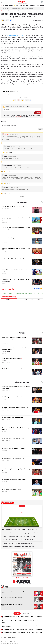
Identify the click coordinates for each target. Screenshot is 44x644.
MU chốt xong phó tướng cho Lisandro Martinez (14, 397)
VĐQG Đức (4, 252)
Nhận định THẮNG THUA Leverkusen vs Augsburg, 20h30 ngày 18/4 (21, 533)
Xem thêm (22, 197)
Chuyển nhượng (8, 11)
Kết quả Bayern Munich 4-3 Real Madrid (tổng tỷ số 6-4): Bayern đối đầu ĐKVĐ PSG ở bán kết (23, 626)
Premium (12, 5)
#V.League (31, 8)
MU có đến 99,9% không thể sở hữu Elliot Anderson (15, 479)
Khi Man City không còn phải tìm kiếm (13, 369)
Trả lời (8, 143)
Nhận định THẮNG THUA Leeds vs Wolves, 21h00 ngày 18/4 (19, 540)
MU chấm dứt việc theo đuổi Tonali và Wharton (14, 448)
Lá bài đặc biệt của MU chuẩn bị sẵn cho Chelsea (14, 207)
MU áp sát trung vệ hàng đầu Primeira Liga (13, 459)
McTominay (15, 94)
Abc (6, 156)
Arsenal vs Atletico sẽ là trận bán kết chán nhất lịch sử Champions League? (16, 349)
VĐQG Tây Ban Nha (6, 281)
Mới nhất (5, 5)
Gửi (40, 129)
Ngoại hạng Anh (5, 209)
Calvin (6, 187)
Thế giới (3, 231)
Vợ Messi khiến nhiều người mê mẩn (11, 238)
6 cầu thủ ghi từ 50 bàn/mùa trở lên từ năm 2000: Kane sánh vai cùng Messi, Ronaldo (16, 228)
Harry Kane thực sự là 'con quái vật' (12, 359)
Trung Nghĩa (6, 91)
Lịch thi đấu (8, 289)
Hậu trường (4, 240)
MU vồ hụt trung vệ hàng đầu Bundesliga (12, 418)
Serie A (39, 293)
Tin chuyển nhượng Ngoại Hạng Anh (21, 11)
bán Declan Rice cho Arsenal (15, 35)
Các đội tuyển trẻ (6, 271)
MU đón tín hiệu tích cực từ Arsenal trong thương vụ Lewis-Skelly (15, 408)
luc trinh (7, 134)
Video (3, 221)
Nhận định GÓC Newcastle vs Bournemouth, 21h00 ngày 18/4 (19, 536)
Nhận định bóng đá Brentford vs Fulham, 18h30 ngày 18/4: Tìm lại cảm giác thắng (22, 621)
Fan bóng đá (8, 166)
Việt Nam (26, 5)
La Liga (35, 293)
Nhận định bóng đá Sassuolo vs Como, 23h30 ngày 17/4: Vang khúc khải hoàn (22, 632)
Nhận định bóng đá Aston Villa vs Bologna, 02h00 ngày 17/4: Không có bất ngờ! (23, 629)
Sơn (6, 175)
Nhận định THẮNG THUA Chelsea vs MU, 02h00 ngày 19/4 (18, 543)
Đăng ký (38, 113)
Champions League (34, 5)
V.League (4, 293)
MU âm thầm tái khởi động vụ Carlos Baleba (13, 438)
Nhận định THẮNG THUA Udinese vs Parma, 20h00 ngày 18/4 (20, 529)
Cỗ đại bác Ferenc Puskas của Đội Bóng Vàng (12, 598)
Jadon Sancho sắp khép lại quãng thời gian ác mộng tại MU (16, 470)
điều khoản (18, 116)
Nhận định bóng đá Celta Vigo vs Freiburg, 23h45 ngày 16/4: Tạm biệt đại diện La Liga (22, 617)
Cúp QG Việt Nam (11, 293)
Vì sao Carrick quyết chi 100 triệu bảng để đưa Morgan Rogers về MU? (16, 387)
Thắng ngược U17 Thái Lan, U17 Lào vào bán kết (14, 269)
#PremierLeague (24, 8)
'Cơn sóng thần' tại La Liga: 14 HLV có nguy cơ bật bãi (16, 279)
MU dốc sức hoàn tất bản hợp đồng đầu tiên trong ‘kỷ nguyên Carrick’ (15, 429)
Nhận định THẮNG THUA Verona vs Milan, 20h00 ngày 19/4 (18, 547)
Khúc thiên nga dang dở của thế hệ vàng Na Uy (12, 604)
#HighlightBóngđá (16, 8)
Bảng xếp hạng (9, 297)
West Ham (22, 94)
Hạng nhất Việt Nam (20, 293)
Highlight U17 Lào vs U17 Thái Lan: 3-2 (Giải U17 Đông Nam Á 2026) (16, 218)
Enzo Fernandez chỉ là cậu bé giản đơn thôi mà (14, 259)
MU (5, 94)
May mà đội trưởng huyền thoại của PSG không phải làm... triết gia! (17, 591)
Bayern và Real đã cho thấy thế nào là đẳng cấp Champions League (14, 338)
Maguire (9, 94)
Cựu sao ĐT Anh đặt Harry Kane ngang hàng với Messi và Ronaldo (16, 249)
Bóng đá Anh (19, 5)
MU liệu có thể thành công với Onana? (11, 489)
